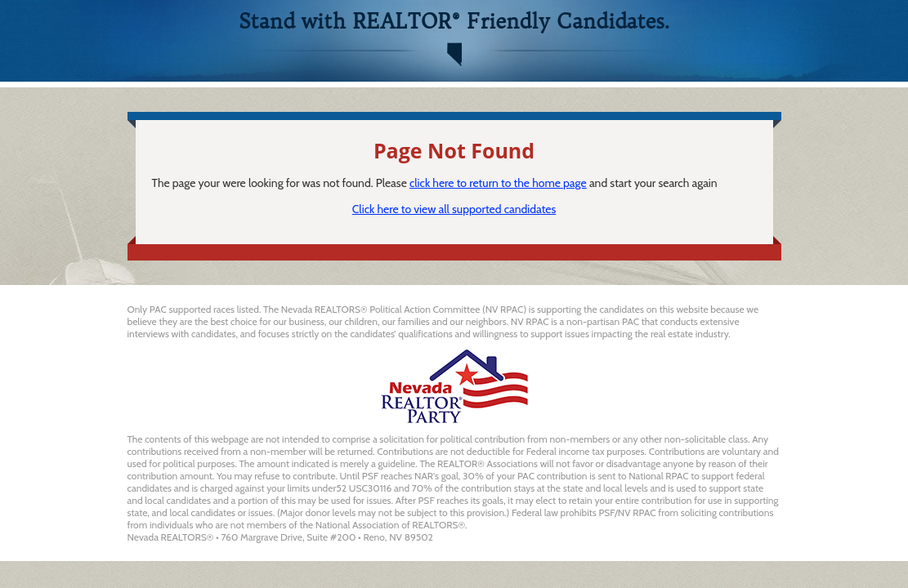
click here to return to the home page (498, 183)
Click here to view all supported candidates (454, 209)
